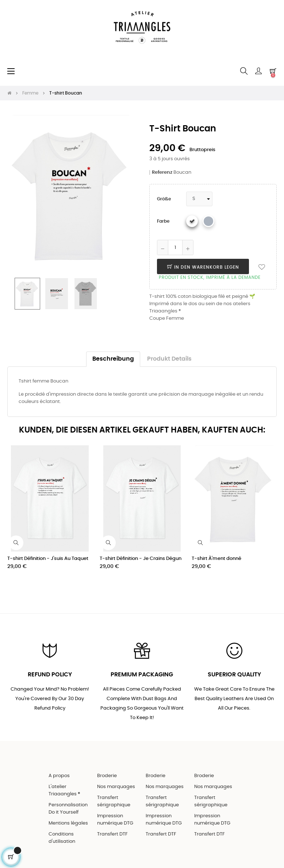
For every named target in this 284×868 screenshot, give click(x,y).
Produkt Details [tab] (169, 359)
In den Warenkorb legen (203, 267)
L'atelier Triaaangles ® (64, 790)
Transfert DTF (112, 834)
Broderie (107, 776)
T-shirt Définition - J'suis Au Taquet (48, 559)
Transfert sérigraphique (114, 801)
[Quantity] (175, 247)
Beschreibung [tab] (113, 359)
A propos (59, 776)
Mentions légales (68, 823)
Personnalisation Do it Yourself (68, 809)
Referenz (162, 172)
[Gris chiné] (208, 221)
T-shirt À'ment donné (216, 559)
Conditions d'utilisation (62, 838)
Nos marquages (116, 787)
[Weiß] (192, 221)
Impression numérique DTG (115, 820)
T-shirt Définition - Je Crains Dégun (141, 559)
